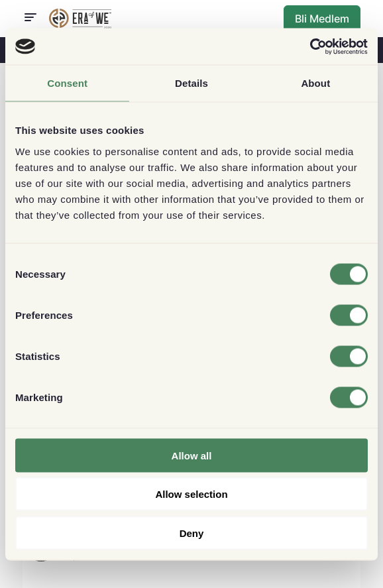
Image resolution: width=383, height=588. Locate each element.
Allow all (192, 455)
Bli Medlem (322, 19)
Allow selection (191, 494)
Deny (192, 533)
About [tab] (315, 83)
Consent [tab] (67, 83)
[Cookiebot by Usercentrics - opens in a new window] (310, 46)
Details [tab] (191, 83)
